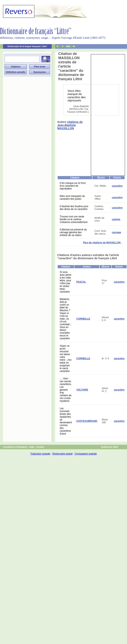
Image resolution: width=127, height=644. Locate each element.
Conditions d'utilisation (15, 447)
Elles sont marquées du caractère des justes (72, 197)
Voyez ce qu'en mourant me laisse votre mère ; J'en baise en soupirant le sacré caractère (66, 358)
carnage (117, 232)
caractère (117, 186)
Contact (40, 447)
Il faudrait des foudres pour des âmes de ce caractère (74, 208)
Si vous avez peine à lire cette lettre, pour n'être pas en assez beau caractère (66, 282)
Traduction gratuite (40, 454)
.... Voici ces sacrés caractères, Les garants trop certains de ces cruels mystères (66, 390)
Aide (32, 447)
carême (116, 219)
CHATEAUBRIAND (87, 421)
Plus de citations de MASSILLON (102, 243)
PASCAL (81, 282)
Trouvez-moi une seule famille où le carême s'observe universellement (74, 219)
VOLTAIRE (82, 390)
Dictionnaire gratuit (62, 454)
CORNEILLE (83, 319)
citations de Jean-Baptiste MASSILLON (70, 125)
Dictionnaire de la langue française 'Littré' (27, 46)
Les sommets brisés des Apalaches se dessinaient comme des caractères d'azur (66, 421)
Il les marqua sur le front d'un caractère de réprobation (73, 186)
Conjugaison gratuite (86, 454)
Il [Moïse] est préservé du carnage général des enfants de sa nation (73, 232)
